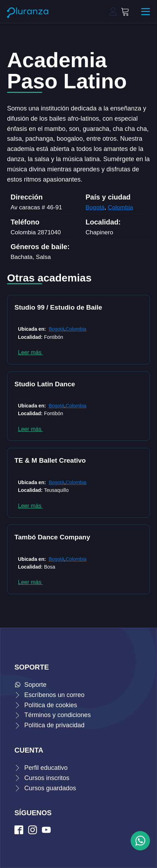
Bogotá (95, 207)
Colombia (120, 207)
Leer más (30, 352)
